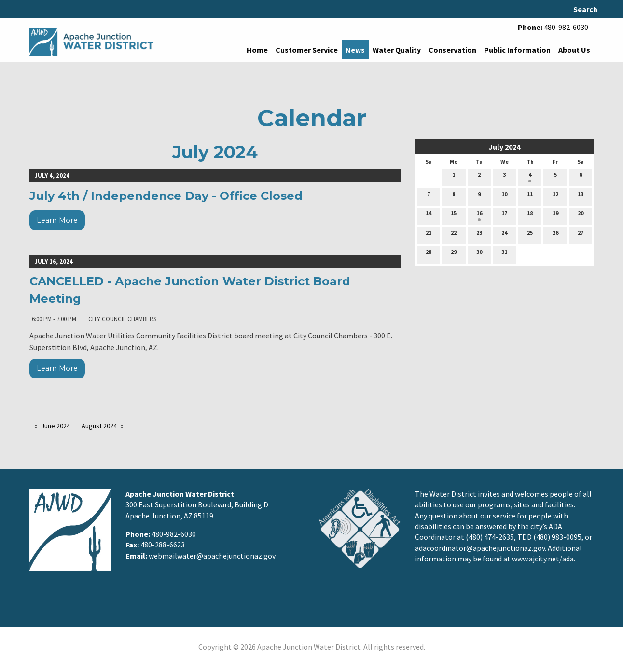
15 (454, 215)
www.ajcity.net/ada (543, 559)
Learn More (57, 220)
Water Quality (397, 50)
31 (504, 254)
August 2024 (99, 426)
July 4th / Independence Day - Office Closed (166, 196)
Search (585, 9)
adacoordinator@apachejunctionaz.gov (480, 548)
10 (504, 196)
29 (454, 254)
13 (581, 196)
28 (429, 254)
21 (429, 235)
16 (479, 215)
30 (479, 254)
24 (504, 235)
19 (555, 215)
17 (504, 215)
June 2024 (55, 426)
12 (555, 196)
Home (257, 50)
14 (429, 215)
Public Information (517, 50)
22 (454, 235)
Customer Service (307, 50)
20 (581, 215)
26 (555, 235)
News (355, 50)
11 (530, 196)
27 (581, 235)
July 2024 (504, 147)
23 (479, 235)
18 (530, 215)
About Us (574, 50)
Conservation (452, 50)
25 (530, 235)
